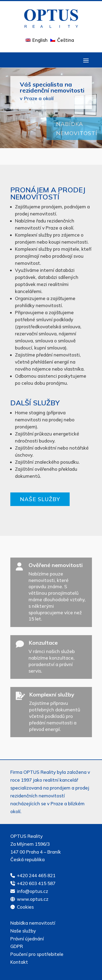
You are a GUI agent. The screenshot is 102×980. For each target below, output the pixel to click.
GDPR (17, 946)
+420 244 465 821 (36, 875)
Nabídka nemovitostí (33, 923)
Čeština (66, 40)
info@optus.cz (33, 891)
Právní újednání (27, 939)
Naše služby (40, 499)
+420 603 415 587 (36, 883)
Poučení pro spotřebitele (37, 954)
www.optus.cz (33, 899)
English (40, 40)
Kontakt (19, 962)
